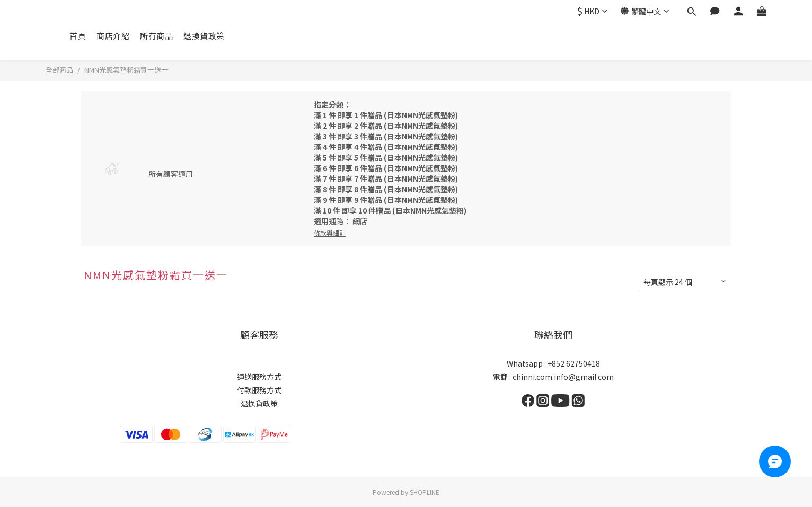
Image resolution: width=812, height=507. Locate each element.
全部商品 (59, 70)
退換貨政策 (204, 36)
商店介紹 (113, 36)
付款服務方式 (259, 390)
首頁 (78, 36)
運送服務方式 (259, 377)
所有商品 (156, 36)
